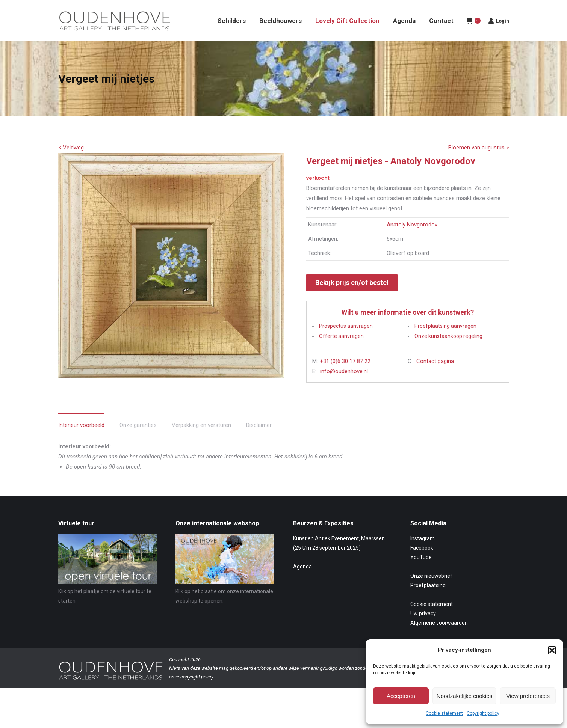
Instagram (423, 552)
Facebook (422, 561)
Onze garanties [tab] (138, 439)
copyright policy (197, 690)
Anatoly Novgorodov (412, 238)
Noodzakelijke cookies (464, 696)
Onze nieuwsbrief (431, 589)
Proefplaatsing (428, 599)
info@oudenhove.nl (344, 385)
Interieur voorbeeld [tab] (81, 439)
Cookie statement (444, 713)
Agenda (302, 580)
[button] (552, 650)
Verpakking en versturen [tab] (201, 439)
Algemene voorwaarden (439, 636)
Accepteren (401, 696)
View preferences (528, 696)
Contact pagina (435, 375)
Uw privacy (423, 627)
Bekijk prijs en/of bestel (352, 296)
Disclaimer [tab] (259, 439)
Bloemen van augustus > (479, 161)
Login (499, 34)
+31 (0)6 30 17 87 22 (345, 375)
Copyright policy (483, 713)
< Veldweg (71, 161)
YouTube (421, 571)
